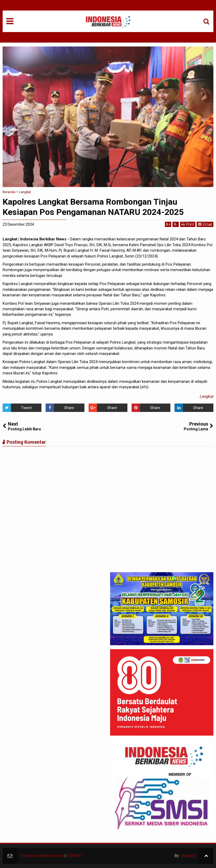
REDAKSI (74, 856)
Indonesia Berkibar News (42, 856)
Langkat (206, 396)
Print (188, 224)
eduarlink (187, 856)
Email (205, 224)
